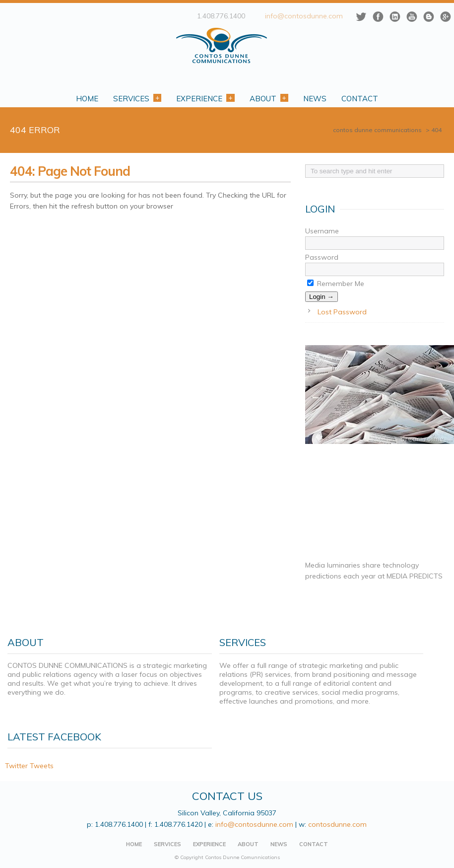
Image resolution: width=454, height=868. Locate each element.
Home (87, 99)
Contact (360, 99)
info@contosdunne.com (304, 16)
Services (137, 99)
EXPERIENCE (209, 844)
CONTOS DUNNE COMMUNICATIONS (377, 130)
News (315, 99)
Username (322, 231)
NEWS (279, 844)
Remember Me (336, 284)
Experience (205, 99)
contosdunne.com (338, 824)
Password (322, 257)
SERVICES (167, 844)
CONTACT (314, 844)
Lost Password (342, 312)
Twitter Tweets (29, 766)
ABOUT (248, 844)
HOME (134, 844)
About (269, 99)
